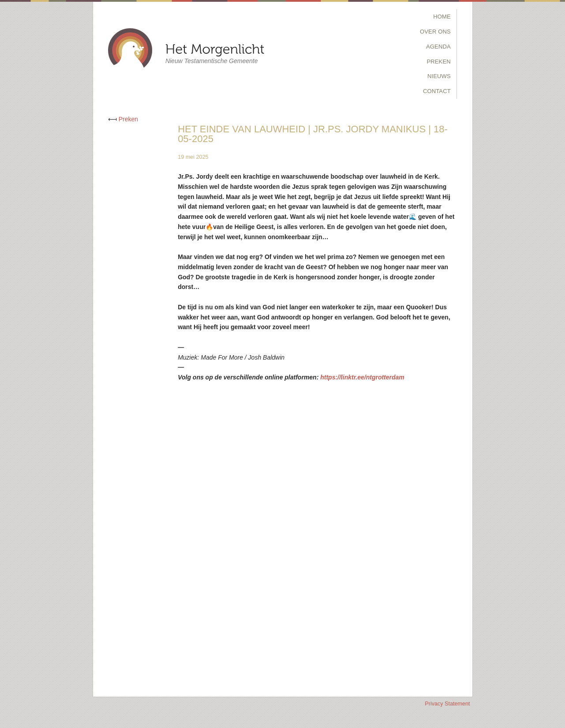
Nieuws (439, 76)
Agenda (438, 47)
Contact (437, 91)
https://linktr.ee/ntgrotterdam (362, 377)
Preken (438, 62)
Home (442, 17)
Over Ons (435, 32)
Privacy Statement (447, 704)
